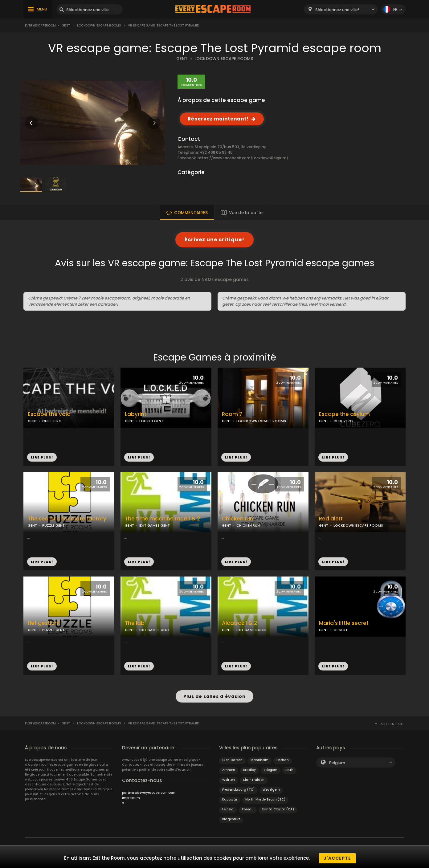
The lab (135, 623)
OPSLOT (341, 630)
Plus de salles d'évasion (214, 695)
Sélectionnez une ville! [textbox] (337, 10)
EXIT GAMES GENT (155, 525)
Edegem (271, 767)
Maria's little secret (344, 623)
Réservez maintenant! (218, 119)
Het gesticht (44, 623)
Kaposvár (230, 796)
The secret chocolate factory (67, 519)
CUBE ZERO (52, 421)
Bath (289, 767)
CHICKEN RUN (248, 525)
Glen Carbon (232, 757)
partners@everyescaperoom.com (149, 790)
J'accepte (337, 858)
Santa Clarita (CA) (278, 806)
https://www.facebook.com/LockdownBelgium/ (243, 158)
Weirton (229, 777)
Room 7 (232, 414)
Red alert (331, 519)
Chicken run (238, 519)
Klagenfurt (231, 816)
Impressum (131, 795)
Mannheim (259, 757)
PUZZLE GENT (53, 525)
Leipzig (228, 806)
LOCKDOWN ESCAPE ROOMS (224, 59)
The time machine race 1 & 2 (162, 519)
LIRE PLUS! (42, 457)
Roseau (248, 806)
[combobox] (341, 9)
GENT (182, 59)
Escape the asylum (344, 414)
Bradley (249, 767)
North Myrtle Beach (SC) (265, 796)
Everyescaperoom (40, 25)
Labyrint (136, 414)
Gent (66, 25)
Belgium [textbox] (337, 760)
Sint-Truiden (254, 777)
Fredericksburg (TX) (238, 786)
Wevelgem (271, 786)
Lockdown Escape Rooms (99, 25)
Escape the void (49, 414)
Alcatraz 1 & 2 (239, 623)
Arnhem (229, 767)
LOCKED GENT (151, 421)
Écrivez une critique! (214, 240)
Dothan (283, 757)
